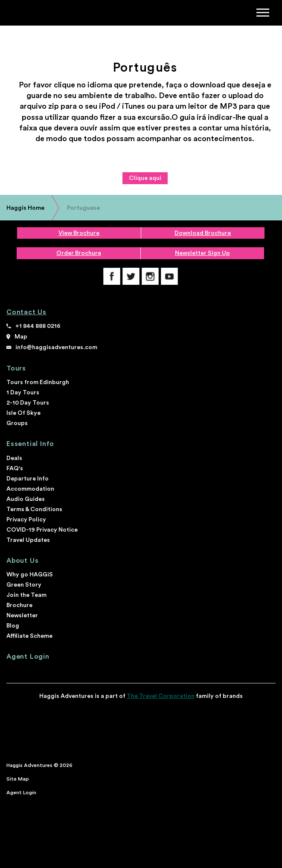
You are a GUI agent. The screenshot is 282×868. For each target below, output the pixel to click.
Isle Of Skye (23, 413)
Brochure (19, 605)
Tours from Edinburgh (38, 382)
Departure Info (28, 479)
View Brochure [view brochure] (79, 233)
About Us (22, 561)
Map (21, 337)
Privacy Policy (26, 520)
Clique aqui (145, 178)
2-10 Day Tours (28, 403)
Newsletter (22, 616)
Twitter (131, 276)
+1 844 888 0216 (38, 326)
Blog (13, 626)
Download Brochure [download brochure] (203, 233)
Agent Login (28, 657)
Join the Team (26, 595)
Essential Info (30, 444)
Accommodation (30, 489)
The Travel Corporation (161, 696)
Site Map (18, 779)
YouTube (169, 276)
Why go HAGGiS (30, 575)
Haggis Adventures (35, 13)
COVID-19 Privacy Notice (42, 530)
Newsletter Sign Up (202, 253)
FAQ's (15, 469)
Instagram (150, 276)
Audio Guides (26, 499)
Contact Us (26, 312)
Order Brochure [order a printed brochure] (79, 253)
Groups (17, 423)
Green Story (24, 585)
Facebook (112, 276)
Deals (14, 458)
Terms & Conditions (34, 509)
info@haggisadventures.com (56, 347)
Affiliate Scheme (29, 636)
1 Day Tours (23, 393)
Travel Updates (28, 540)
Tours (16, 368)
